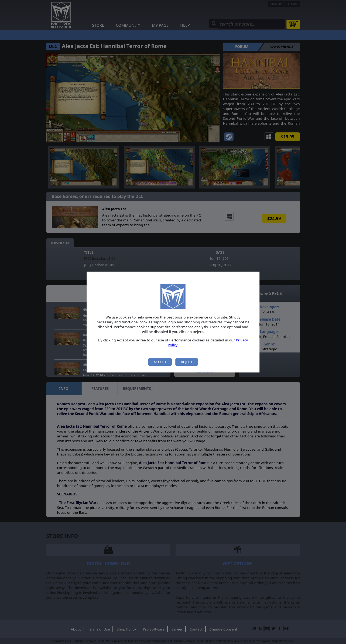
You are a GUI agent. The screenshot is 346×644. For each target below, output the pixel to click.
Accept (160, 362)
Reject (186, 362)
